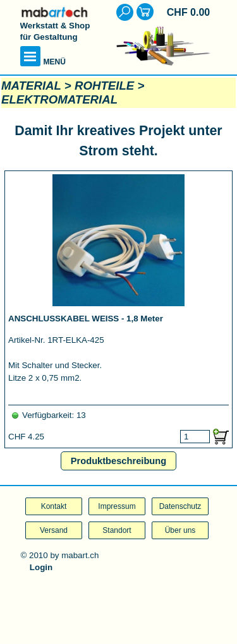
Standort (117, 530)
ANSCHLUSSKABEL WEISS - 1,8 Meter (86, 319)
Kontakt (54, 506)
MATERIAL (31, 86)
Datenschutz (180, 506)
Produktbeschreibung (118, 461)
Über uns (180, 530)
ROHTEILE (104, 86)
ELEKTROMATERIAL (59, 99)
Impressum (117, 506)
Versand (54, 530)
